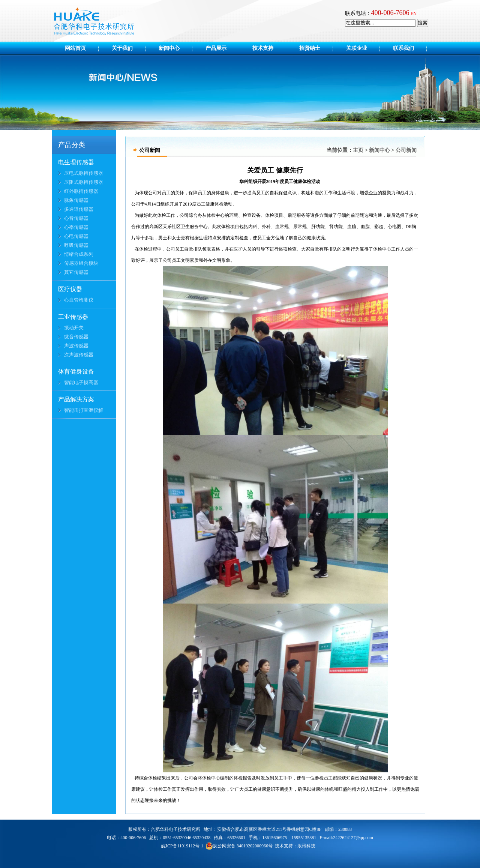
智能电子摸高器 (81, 382)
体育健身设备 (76, 372)
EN (414, 14)
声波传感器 (76, 346)
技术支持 (268, 48)
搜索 (423, 23)
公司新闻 (406, 150)
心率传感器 (76, 227)
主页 (358, 150)
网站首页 (75, 48)
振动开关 (74, 328)
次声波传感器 (79, 355)
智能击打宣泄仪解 (84, 410)
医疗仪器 (70, 289)
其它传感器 (76, 272)
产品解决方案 (76, 399)
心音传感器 (76, 218)
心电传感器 (76, 236)
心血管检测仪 (79, 300)
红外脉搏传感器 (81, 191)
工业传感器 (73, 317)
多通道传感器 (79, 209)
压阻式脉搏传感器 (84, 182)
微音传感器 (76, 337)
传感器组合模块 (81, 263)
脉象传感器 (76, 200)
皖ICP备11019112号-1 (182, 846)
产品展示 (221, 48)
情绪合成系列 (79, 254)
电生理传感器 (76, 162)
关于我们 (127, 48)
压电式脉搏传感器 (84, 173)
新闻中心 (174, 48)
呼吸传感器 (76, 245)
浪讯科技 (306, 846)
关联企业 (362, 48)
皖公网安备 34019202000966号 (239, 846)
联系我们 (403, 48)
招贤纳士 (315, 48)
